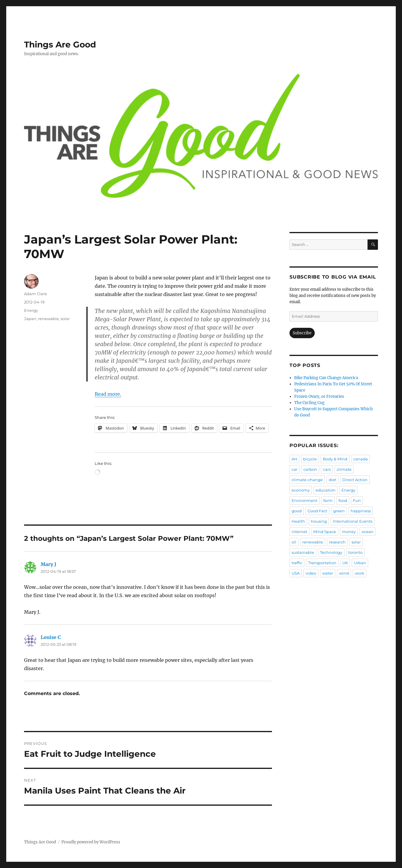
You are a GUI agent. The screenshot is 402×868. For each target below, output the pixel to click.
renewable (48, 319)
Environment (304, 500)
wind (344, 573)
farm (328, 500)
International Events (353, 521)
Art (294, 459)
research (337, 542)
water (328, 573)
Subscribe (302, 333)
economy (301, 490)
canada (361, 459)
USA (296, 573)
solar (65, 319)
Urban (360, 563)
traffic (297, 563)
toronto (355, 552)
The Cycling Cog (309, 403)
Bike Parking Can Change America (326, 378)
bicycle (310, 459)
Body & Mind (335, 459)
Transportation (322, 563)
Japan (30, 319)
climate (344, 469)
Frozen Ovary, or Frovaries (319, 396)
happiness (361, 511)
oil (294, 542)
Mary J (48, 564)
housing (319, 521)
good (297, 511)
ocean (368, 532)
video (311, 573)
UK (345, 563)
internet (299, 532)
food (343, 500)
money (349, 532)
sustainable (303, 552)
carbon (310, 469)
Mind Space (325, 532)
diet (333, 480)
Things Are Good (60, 44)
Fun (357, 500)
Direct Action (355, 480)
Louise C (51, 637)
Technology (331, 552)
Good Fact (317, 511)
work (360, 573)
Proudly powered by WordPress (91, 842)
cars (327, 469)
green (339, 511)
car (295, 469)
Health (298, 521)
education (326, 490)
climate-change (307, 480)
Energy (31, 310)
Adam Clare (35, 294)
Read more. (108, 394)
